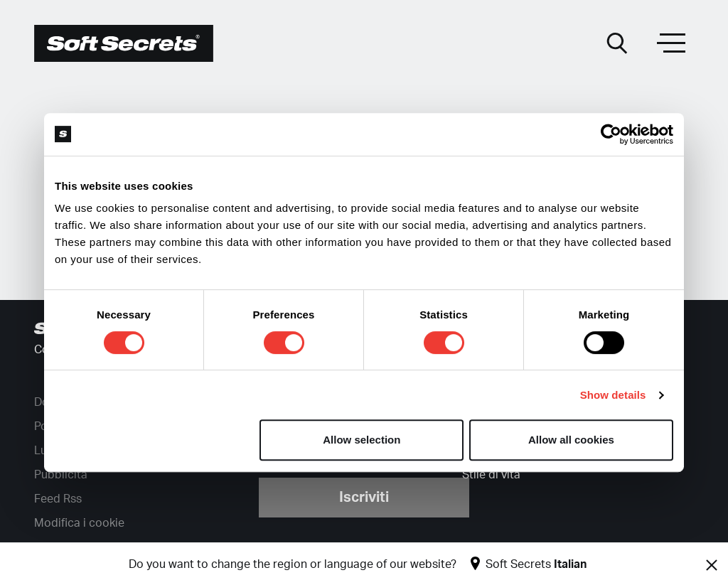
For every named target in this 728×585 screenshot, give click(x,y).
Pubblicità (61, 475)
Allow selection (362, 440)
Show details (613, 395)
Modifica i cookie (79, 523)
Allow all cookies (571, 440)
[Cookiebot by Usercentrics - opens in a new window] (611, 134)
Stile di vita (491, 475)
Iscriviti (364, 498)
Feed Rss (58, 499)
